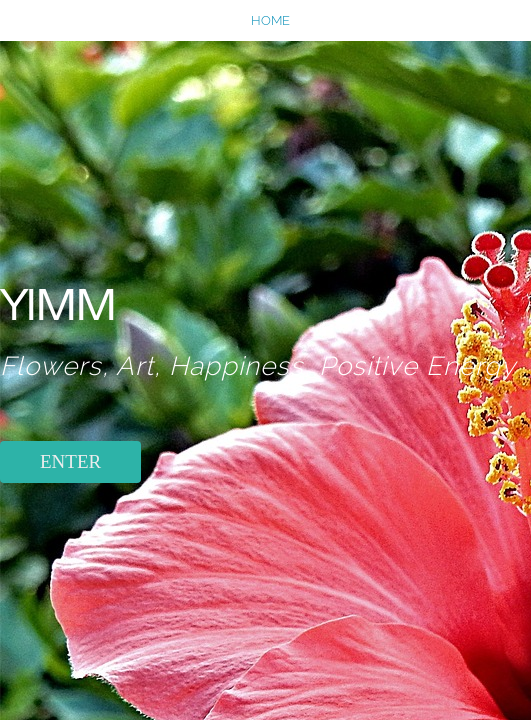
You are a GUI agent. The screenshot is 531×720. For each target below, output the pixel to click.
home (270, 20)
